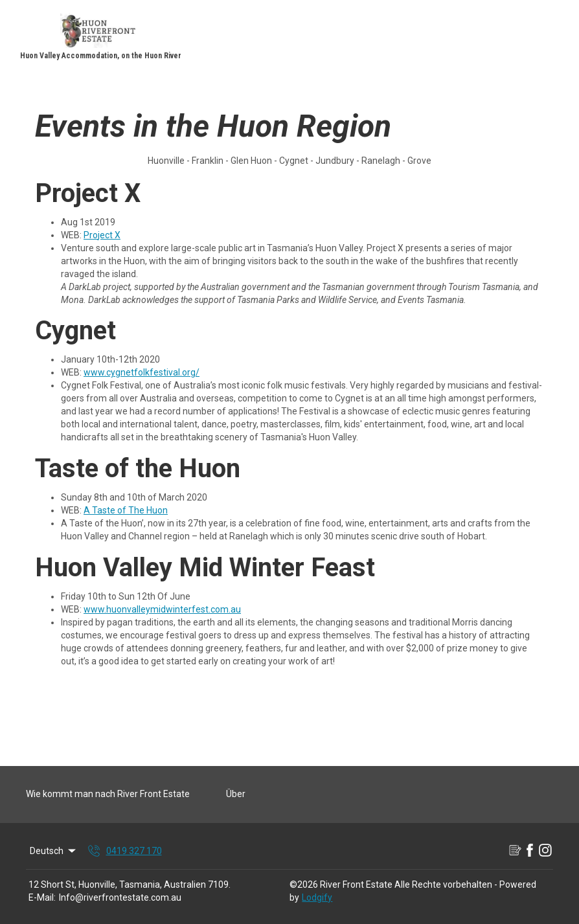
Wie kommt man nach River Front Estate (108, 794)
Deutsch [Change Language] (54, 851)
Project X (102, 235)
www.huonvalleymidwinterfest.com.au (162, 609)
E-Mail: (42, 897)
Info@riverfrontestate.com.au (120, 897)
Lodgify (317, 897)
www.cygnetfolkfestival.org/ (142, 372)
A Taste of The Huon (126, 510)
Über (236, 794)
